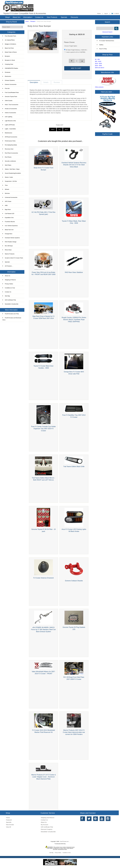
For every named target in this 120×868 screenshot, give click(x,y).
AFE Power (7, 201)
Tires (5, 185)
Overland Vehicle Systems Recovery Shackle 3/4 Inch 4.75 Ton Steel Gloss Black (74, 165)
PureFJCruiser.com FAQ (11, 314)
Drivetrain (6, 72)
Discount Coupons (47, 829)
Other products (99, 87)
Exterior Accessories (9, 84)
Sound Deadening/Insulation (12, 173)
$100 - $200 (98, 63)
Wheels (6, 189)
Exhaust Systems (9, 80)
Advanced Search (107, 32)
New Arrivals (10, 825)
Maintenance (7, 133)
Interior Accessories (9, 113)
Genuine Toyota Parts (10, 97)
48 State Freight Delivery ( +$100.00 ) (76, 50)
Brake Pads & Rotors (10, 52)
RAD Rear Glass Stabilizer (74, 272)
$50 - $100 (98, 61)
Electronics (7, 76)
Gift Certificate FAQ (9, 300)
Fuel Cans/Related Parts (11, 92)
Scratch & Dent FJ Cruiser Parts (13, 258)
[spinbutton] (77, 61)
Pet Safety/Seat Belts (10, 145)
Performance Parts (9, 141)
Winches (6, 193)
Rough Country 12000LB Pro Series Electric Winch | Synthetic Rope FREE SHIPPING (74, 320)
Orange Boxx (7, 234)
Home (99, 13)
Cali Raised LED (8, 214)
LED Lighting (7, 117)
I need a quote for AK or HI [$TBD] (75, 52)
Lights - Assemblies (9, 129)
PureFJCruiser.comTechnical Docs (12, 319)
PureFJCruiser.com (64, 841)
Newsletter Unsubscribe (10, 304)
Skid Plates (7, 165)
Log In (106, 13)
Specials (64, 17)
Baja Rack (7, 209)
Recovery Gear (8, 149)
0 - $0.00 (115, 13)
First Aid (6, 88)
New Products (52, 17)
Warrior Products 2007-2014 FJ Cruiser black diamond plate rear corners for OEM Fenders (74, 732)
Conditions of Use (9, 288)
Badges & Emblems (9, 44)
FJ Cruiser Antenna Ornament (44, 578)
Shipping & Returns (9, 280)
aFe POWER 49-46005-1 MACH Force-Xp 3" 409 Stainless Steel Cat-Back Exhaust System (43, 629)
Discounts (74, 17)
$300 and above (100, 68)
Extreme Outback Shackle (74, 581)
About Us (16, 17)
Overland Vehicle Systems (11, 238)
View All (8, 827)
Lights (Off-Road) (9, 125)
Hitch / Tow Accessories (10, 105)
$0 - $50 (97, 59)
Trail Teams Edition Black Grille (74, 466)
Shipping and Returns (48, 818)
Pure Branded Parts (9, 36)
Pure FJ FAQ (102, 49)
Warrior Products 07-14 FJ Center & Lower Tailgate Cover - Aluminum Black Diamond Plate (43, 777)
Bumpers (33, 21)
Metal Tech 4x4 (8, 230)
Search (107, 22)
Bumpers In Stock (9, 60)
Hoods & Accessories (10, 109)
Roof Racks (7, 157)
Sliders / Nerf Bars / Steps (11, 169)
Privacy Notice (8, 284)
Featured (9, 820)
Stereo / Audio (8, 177)
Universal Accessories (10, 197)
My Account (44, 825)
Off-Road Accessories (10, 137)
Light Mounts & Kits (9, 121)
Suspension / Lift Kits (10, 181)
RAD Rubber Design (9, 242)
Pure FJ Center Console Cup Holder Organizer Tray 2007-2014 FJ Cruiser (43, 429)
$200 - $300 (98, 66)
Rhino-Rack (7, 250)
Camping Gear (8, 64)
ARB (5, 205)
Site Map (6, 296)
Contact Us (39, 17)
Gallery (100, 45)
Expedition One (8, 218)
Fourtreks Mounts (9, 222)
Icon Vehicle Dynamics (10, 226)
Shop (7, 17)
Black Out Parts (8, 48)
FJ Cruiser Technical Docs (106, 41)
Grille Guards (7, 101)
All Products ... (8, 266)
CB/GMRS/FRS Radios (10, 68)
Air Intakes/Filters (9, 40)
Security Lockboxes (9, 161)
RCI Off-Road (8, 246)
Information (27, 17)
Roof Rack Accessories (10, 153)
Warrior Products (8, 254)
